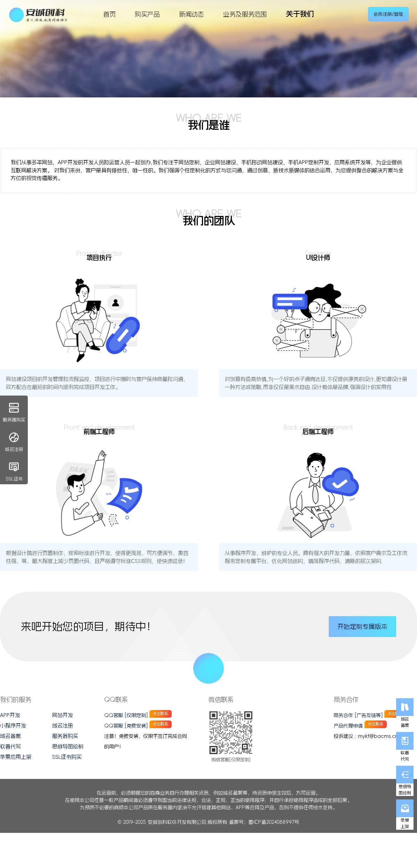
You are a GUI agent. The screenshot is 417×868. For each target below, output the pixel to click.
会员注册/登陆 (388, 14)
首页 (109, 14)
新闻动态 (191, 14)
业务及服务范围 (245, 14)
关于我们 (300, 14)
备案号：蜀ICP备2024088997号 (264, 822)
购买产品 (147, 14)
